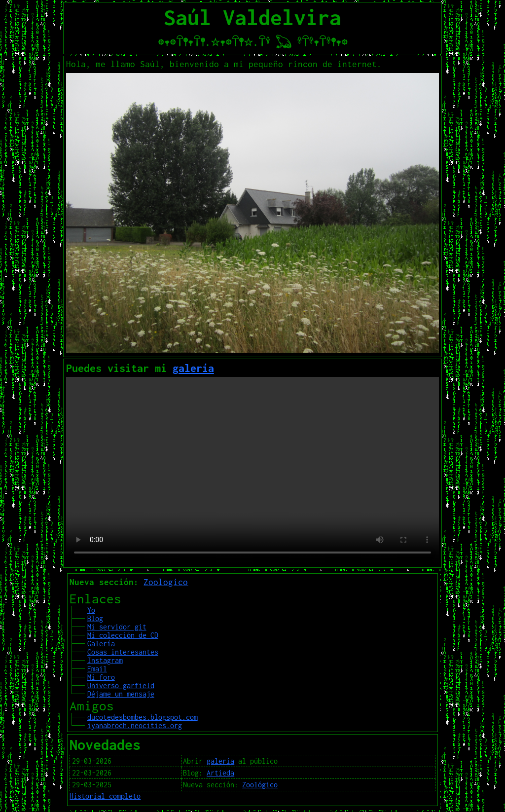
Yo (91, 610)
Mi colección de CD (123, 635)
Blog (95, 618)
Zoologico (166, 582)
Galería (101, 644)
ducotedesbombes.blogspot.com (143, 717)
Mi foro (101, 677)
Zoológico (260, 785)
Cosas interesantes (123, 652)
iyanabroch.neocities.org (135, 725)
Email (97, 669)
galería (193, 368)
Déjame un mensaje (121, 694)
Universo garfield (121, 685)
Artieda (220, 773)
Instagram (105, 660)
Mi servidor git (117, 627)
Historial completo (105, 796)
